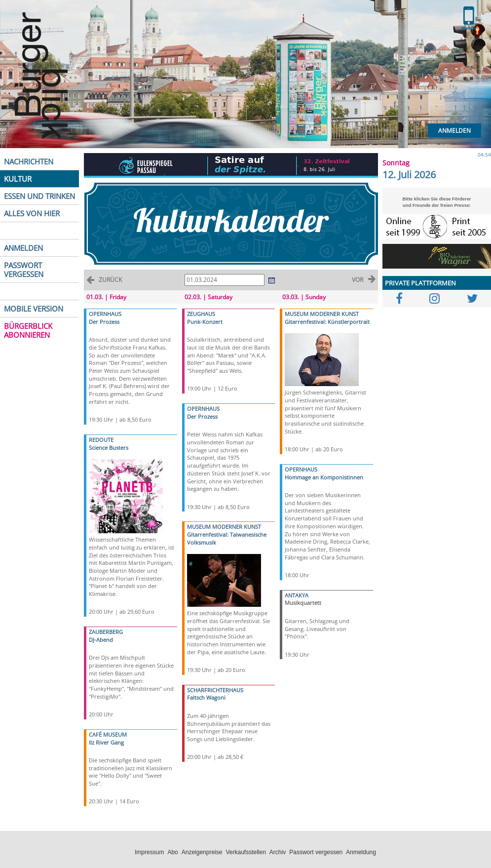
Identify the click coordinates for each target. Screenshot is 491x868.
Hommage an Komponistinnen (324, 477)
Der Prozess (104, 322)
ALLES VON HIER (32, 213)
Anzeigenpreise (202, 852)
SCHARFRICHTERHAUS (215, 690)
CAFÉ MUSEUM (108, 734)
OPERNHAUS (105, 314)
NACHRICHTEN (29, 161)
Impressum (149, 852)
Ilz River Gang (106, 742)
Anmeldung (361, 852)
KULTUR (18, 179)
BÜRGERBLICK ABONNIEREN (28, 330)
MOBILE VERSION (34, 309)
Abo (172, 852)
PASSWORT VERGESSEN (24, 270)
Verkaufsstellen (245, 852)
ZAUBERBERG (106, 632)
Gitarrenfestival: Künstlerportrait (327, 322)
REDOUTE (101, 440)
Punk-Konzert (205, 322)
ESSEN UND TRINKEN (39, 196)
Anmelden (454, 131)
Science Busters (109, 448)
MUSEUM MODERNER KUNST (224, 527)
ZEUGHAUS (201, 314)
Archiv (278, 852)
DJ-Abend (101, 640)
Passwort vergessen (316, 852)
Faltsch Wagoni (206, 697)
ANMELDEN (23, 248)
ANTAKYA (297, 595)
